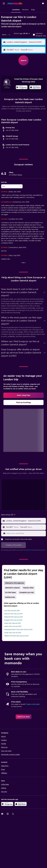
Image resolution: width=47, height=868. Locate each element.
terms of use (30, 550)
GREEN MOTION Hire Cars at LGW (16, 636)
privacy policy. (41, 550)
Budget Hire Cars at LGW (13, 620)
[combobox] (6, 35)
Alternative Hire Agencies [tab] (15, 583)
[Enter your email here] (26, 533)
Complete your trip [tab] (27, 593)
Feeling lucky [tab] (10, 597)
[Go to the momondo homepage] (15, 3)
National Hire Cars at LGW (14, 617)
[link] (23, 395)
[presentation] (35, 87)
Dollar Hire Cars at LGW (13, 633)
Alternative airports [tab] (12, 588)
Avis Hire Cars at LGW (12, 611)
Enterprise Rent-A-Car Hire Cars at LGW (18, 630)
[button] (4, 3)
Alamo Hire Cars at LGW (13, 626)
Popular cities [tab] (28, 588)
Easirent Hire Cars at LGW (13, 614)
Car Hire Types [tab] (10, 593)
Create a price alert (33, 704)
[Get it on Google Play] (22, 88)
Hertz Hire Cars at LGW (13, 623)
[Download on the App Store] (35, 88)
